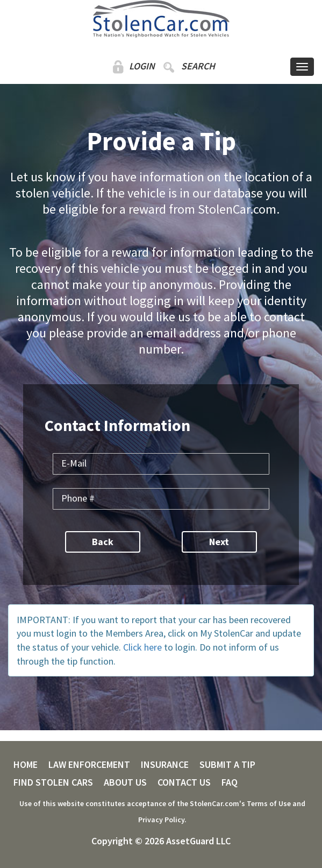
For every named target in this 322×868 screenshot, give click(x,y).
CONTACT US (184, 782)
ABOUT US (125, 782)
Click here (142, 647)
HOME (26, 765)
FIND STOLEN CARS (53, 782)
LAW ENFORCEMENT (89, 765)
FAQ (230, 782)
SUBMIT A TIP (227, 765)
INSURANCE (165, 765)
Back (103, 542)
